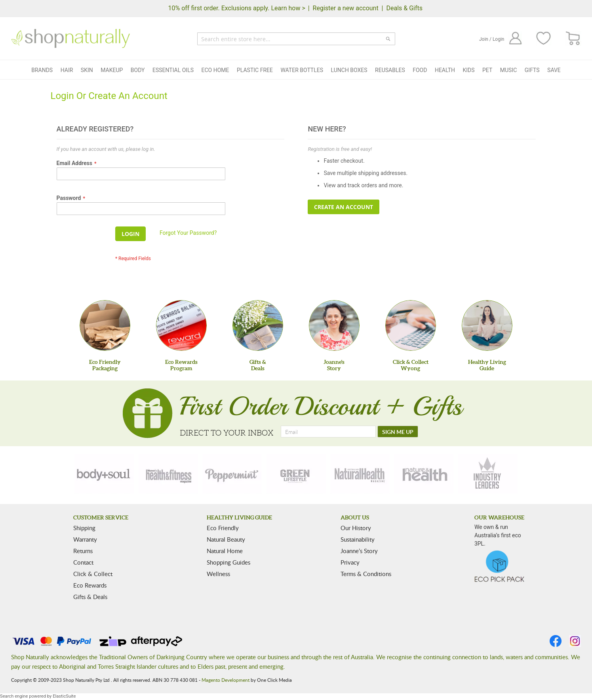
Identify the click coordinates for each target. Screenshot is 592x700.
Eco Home (215, 70)
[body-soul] (104, 474)
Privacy (350, 562)
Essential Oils (173, 70)
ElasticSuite (64, 696)
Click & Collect (93, 574)
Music (509, 70)
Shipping (84, 528)
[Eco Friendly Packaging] (105, 325)
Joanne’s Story (359, 551)
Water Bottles (302, 70)
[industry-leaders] (488, 474)
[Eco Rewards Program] (181, 325)
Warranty (85, 539)
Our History (356, 528)
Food (420, 70)
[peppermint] (232, 474)
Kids (468, 70)
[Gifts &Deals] (258, 325)
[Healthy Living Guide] (487, 325)
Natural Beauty (226, 539)
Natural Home (225, 551)
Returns (83, 551)
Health (445, 70)
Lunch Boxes (349, 70)
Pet (487, 70)
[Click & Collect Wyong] (411, 325)
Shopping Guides (228, 562)
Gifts (532, 70)
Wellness (218, 574)
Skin (87, 70)
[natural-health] (360, 474)
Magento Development (226, 680)
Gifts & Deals (90, 597)
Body (138, 70)
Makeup (112, 70)
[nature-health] (424, 474)
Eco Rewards (90, 585)
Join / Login (492, 39)
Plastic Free (255, 70)
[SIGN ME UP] (398, 432)
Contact (83, 562)
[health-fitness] (168, 474)
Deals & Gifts (404, 8)
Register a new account (346, 8)
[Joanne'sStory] (334, 325)
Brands (42, 70)
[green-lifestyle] (296, 474)
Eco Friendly (223, 528)
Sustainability (358, 539)
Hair (67, 70)
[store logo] (70, 38)
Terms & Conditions (366, 574)
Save (554, 70)
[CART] (573, 39)
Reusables (390, 70)
